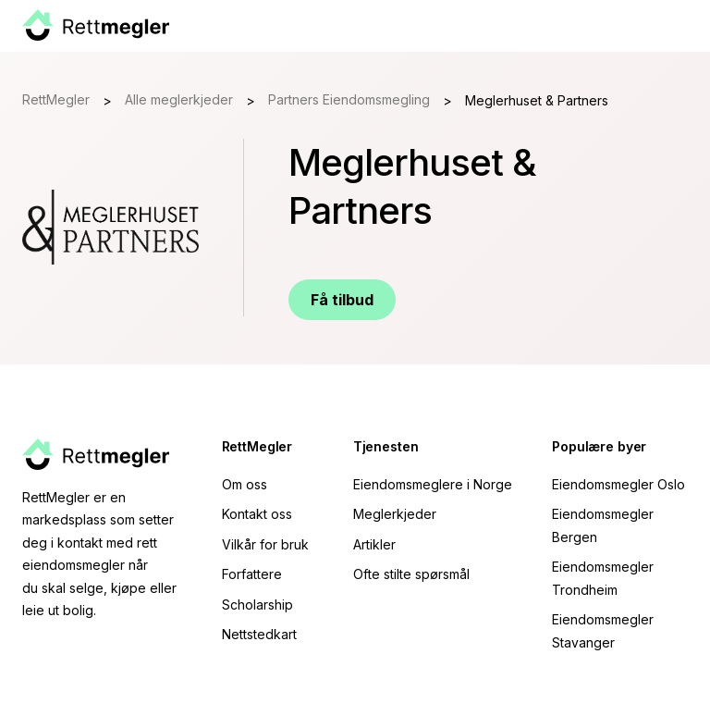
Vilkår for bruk (265, 544)
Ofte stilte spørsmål (411, 574)
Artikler (374, 544)
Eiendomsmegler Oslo (618, 484)
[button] (684, 26)
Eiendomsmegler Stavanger (603, 631)
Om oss (245, 484)
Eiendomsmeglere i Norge (433, 484)
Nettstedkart (259, 634)
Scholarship (257, 605)
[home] (96, 26)
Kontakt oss (257, 514)
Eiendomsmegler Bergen (603, 525)
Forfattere (252, 574)
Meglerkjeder (395, 514)
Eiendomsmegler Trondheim (603, 578)
